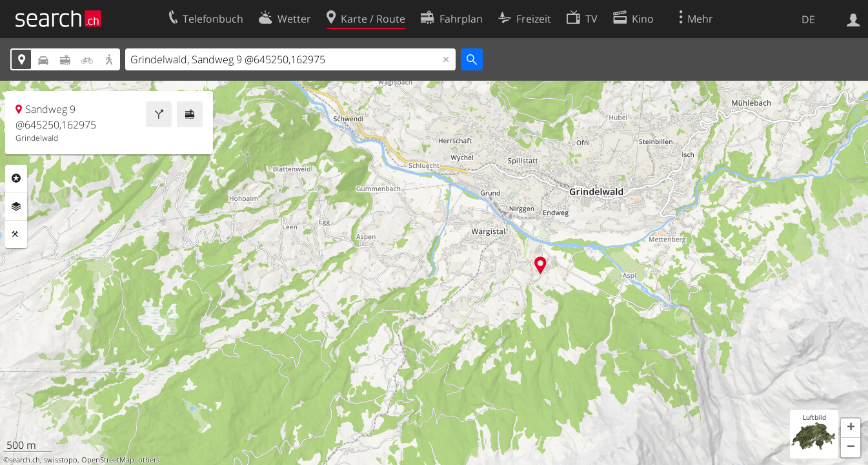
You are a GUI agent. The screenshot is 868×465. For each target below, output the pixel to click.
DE (808, 19)
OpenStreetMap (108, 460)
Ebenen (16, 207)
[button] (851, 428)
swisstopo (61, 460)
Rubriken (16, 178)
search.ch (25, 460)
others (149, 460)
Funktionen (16, 234)
